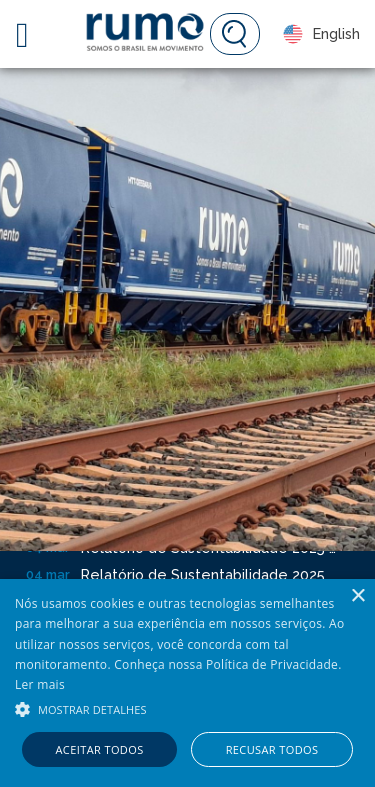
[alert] (187, 683)
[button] (187, 708)
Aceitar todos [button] (100, 749)
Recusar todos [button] (272, 749)
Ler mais (40, 684)
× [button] (357, 596)
